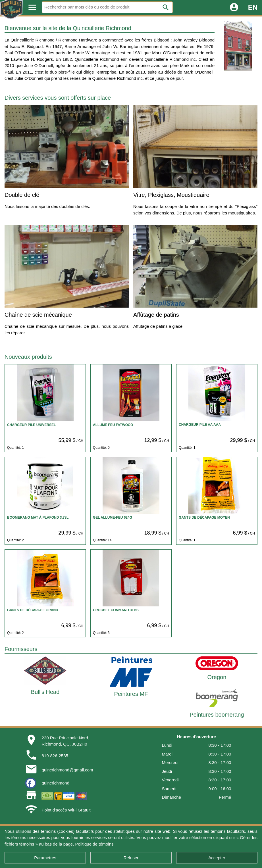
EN (253, 7)
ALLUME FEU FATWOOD (113, 425)
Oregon (217, 677)
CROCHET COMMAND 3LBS (116, 610)
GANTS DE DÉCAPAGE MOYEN (204, 518)
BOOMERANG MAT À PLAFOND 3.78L (38, 518)
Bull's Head (45, 692)
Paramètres (45, 858)
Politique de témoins (94, 844)
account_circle (234, 7)
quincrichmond (55, 783)
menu (32, 7)
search (166, 7)
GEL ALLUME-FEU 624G (113, 518)
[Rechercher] (107, 7)
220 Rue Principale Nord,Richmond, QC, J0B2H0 (65, 741)
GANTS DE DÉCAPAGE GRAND (33, 610)
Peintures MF (131, 694)
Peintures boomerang (217, 715)
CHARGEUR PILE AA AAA (200, 425)
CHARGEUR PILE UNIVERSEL (31, 425)
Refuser (131, 858)
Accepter (217, 858)
